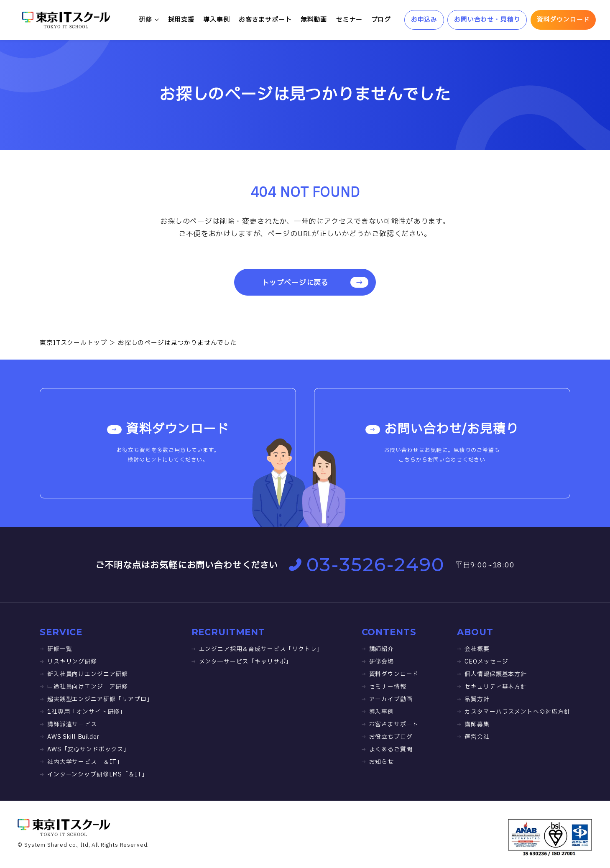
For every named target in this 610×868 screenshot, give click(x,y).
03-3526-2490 (366, 564)
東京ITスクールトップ (73, 343)
